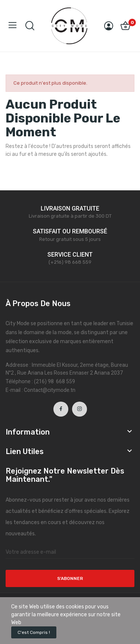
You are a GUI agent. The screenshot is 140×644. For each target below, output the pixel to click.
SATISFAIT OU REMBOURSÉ (70, 231)
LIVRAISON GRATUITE (70, 208)
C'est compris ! (34, 632)
